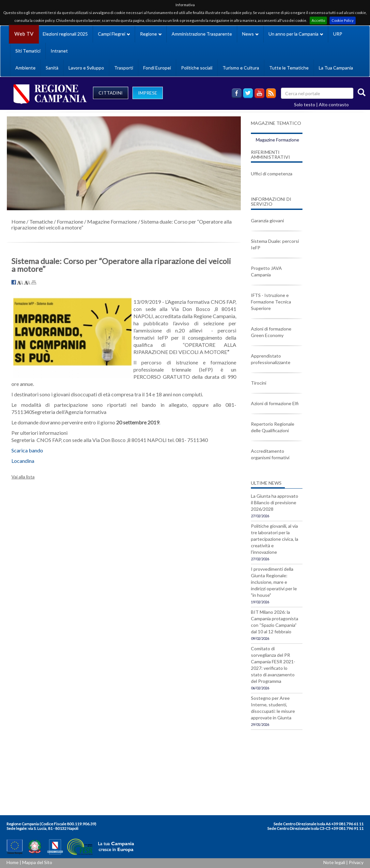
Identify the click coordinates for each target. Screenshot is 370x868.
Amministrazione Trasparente (202, 34)
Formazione (70, 221)
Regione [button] (151, 34)
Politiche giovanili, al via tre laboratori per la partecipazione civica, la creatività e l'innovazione (275, 539)
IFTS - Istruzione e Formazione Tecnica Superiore (271, 302)
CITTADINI (111, 93)
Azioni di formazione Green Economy (271, 332)
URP (338, 34)
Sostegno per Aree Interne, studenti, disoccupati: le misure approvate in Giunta (273, 708)
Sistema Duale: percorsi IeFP (275, 244)
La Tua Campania (336, 68)
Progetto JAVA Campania (266, 271)
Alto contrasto (334, 104)
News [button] (250, 34)
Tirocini (259, 383)
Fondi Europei (157, 68)
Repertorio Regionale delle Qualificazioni (273, 427)
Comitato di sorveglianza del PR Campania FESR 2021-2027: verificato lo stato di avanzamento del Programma (273, 665)
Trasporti (124, 68)
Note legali (334, 862)
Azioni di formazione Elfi (275, 403)
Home (18, 221)
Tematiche (41, 221)
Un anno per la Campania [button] (296, 34)
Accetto (318, 20)
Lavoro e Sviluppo (86, 68)
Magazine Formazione (112, 221)
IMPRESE (148, 93)
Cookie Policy (343, 20)
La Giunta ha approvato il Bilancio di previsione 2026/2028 (275, 502)
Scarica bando (27, 450)
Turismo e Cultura (241, 68)
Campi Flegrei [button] (114, 34)
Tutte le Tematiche (289, 68)
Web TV (24, 34)
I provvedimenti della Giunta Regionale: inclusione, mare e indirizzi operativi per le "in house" (274, 582)
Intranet (59, 51)
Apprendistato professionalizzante (271, 359)
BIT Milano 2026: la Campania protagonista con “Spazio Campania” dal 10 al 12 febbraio (275, 622)
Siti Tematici (28, 51)
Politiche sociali (197, 68)
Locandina (23, 461)
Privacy (356, 862)
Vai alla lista (23, 477)
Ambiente (25, 68)
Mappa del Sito (37, 862)
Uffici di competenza (272, 174)
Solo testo (305, 104)
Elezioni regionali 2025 (65, 34)
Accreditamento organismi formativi (270, 454)
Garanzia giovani (267, 221)
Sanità (52, 68)
